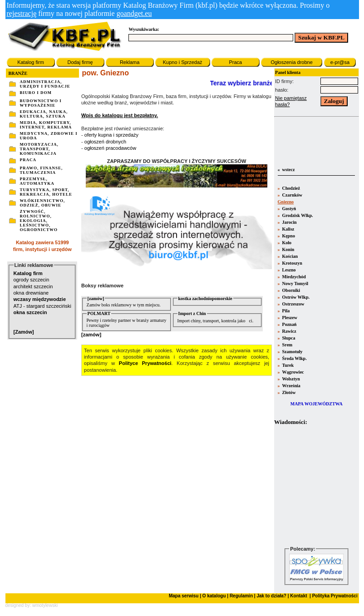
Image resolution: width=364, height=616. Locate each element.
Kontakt (298, 596)
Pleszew (289, 318)
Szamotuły (292, 352)
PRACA (28, 160)
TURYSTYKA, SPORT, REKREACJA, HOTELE (46, 192)
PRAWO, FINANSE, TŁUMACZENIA (42, 170)
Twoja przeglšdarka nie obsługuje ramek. (316, 485)
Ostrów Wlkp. (295, 297)
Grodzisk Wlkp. (297, 215)
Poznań (289, 324)
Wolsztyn (290, 379)
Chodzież (290, 188)
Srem (287, 345)
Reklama (130, 62)
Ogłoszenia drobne (291, 62)
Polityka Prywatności (334, 596)
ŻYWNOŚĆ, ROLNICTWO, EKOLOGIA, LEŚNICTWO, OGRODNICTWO (39, 221)
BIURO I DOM (36, 93)
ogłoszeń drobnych (105, 142)
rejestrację (22, 13)
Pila (285, 311)
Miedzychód (293, 277)
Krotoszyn (292, 263)
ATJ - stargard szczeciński (43, 306)
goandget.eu (134, 13)
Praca (235, 62)
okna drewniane (31, 293)
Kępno (288, 236)
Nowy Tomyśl (295, 283)
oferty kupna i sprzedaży (111, 135)
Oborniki (290, 290)
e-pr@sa (340, 62)
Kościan (289, 256)
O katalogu (214, 596)
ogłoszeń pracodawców (110, 148)
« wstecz (285, 170)
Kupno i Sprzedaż (183, 62)
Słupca (288, 338)
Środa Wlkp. (294, 358)
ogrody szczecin (32, 280)
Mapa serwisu (184, 596)
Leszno (288, 270)
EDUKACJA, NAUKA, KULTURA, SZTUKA (44, 114)
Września (291, 386)
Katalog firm (31, 62)
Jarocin (289, 222)
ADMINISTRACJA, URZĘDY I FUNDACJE (45, 84)
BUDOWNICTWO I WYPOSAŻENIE (41, 103)
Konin (288, 249)
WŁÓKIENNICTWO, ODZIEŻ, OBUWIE (43, 203)
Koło (286, 243)
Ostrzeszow (293, 304)
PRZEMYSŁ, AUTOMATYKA (37, 181)
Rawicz (289, 331)
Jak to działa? (271, 596)
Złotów (288, 392)
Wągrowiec (292, 372)
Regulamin (241, 596)
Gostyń (288, 209)
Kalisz (288, 229)
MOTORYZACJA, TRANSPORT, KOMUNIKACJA (39, 149)
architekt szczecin (33, 286)
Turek (287, 365)
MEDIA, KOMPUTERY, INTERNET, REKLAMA (46, 125)
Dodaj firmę (80, 62)
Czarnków (292, 195)
